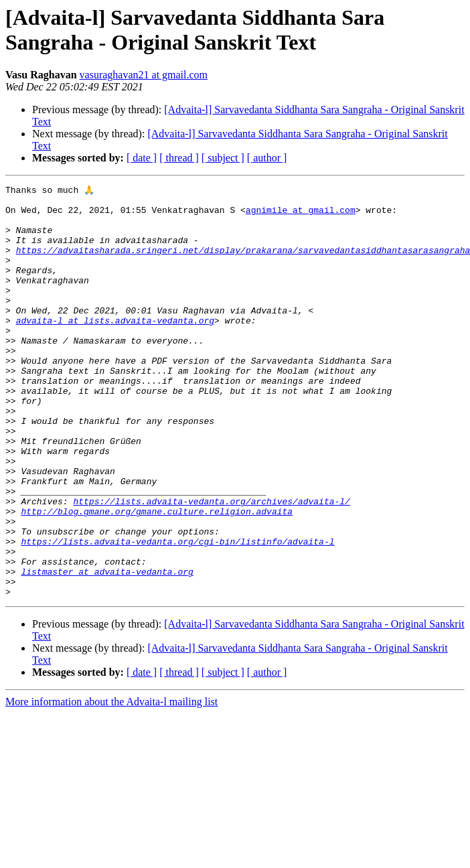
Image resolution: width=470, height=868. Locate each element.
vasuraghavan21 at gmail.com (144, 75)
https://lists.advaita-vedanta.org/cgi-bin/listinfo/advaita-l (177, 613)
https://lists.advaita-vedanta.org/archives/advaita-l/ (211, 565)
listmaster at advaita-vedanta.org (107, 649)
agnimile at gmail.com (301, 215)
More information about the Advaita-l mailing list (111, 783)
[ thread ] (179, 158)
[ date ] (142, 158)
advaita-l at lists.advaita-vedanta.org (115, 348)
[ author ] (267, 158)
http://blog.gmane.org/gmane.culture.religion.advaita (157, 577)
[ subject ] (223, 158)
